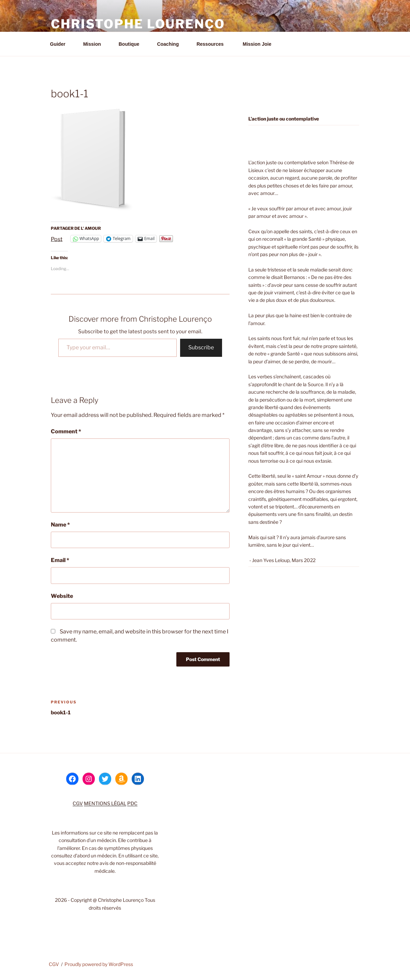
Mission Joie (257, 44)
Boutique (132, 44)
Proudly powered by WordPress (99, 964)
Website (62, 596)
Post (57, 239)
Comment (66, 431)
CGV (78, 803)
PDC (132, 803)
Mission (95, 44)
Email (60, 560)
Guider (61, 44)
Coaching (171, 44)
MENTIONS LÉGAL (105, 803)
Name (60, 525)
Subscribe (201, 347)
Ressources (213, 44)
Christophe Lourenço (138, 24)
